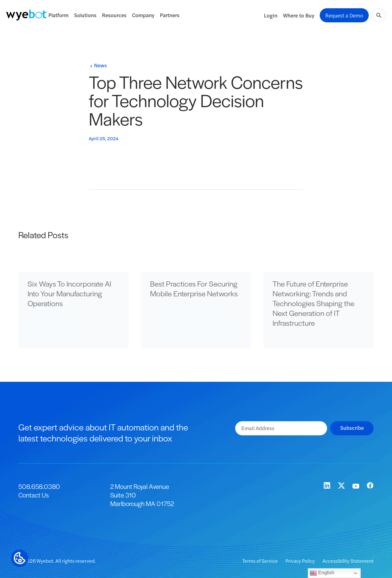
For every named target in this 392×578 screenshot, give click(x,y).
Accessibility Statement (348, 561)
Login (271, 15)
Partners (170, 15)
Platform (58, 15)
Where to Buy (299, 15)
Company (143, 15)
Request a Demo (344, 15)
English (322, 573)
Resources (114, 15)
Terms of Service (260, 561)
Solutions (85, 15)
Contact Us (34, 495)
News (100, 65)
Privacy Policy (301, 561)
